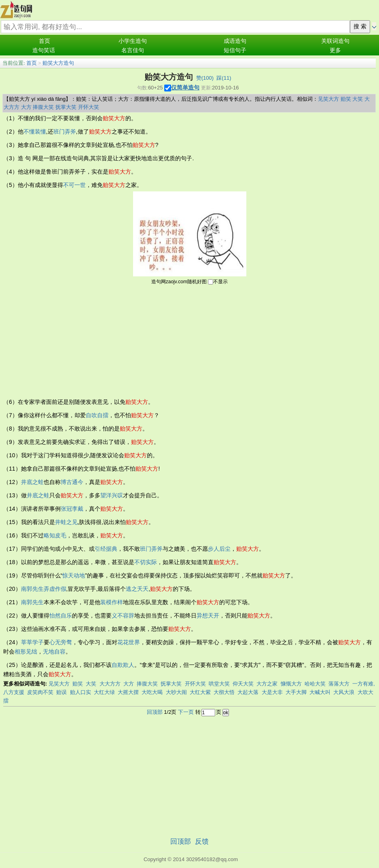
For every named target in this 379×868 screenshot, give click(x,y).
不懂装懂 (35, 132)
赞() (205, 78)
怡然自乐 (61, 615)
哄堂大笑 (219, 684)
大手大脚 (296, 692)
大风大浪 (344, 692)
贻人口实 (80, 692)
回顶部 (155, 712)
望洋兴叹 (112, 495)
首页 (44, 41)
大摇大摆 (128, 692)
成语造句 (235, 41)
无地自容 (54, 652)
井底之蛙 (32, 482)
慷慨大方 (291, 684)
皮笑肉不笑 (40, 692)
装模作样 (112, 602)
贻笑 (346, 99)
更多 (335, 50)
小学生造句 (133, 41)
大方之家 (267, 684)
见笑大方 (328, 99)
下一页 (186, 712)
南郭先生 (32, 589)
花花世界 (129, 642)
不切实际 (146, 562)
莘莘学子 (32, 642)
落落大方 (339, 684)
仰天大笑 (243, 684)
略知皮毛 (55, 535)
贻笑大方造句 (58, 63)
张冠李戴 (72, 509)
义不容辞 (123, 615)
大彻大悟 (224, 692)
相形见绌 (26, 652)
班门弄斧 (65, 132)
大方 (26, 107)
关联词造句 (335, 41)
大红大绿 (104, 692)
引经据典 (106, 549)
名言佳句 (133, 50)
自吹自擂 (97, 415)
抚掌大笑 (66, 107)
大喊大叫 (320, 692)
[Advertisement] (190, 341)
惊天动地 (74, 575)
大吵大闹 (176, 692)
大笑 (358, 99)
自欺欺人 (123, 665)
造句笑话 (44, 50)
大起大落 (248, 692)
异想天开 (208, 615)
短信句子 (235, 50)
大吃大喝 (152, 692)
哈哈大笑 (315, 684)
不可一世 (74, 185)
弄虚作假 (55, 589)
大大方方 (110, 684)
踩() (224, 78)
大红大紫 (200, 692)
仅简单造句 (185, 87)
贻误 (61, 692)
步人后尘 (219, 549)
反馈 (202, 841)
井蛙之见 (66, 522)
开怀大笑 (89, 107)
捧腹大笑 (43, 107)
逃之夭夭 (137, 589)
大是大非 (272, 692)
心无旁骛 (61, 642)
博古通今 (72, 482)
